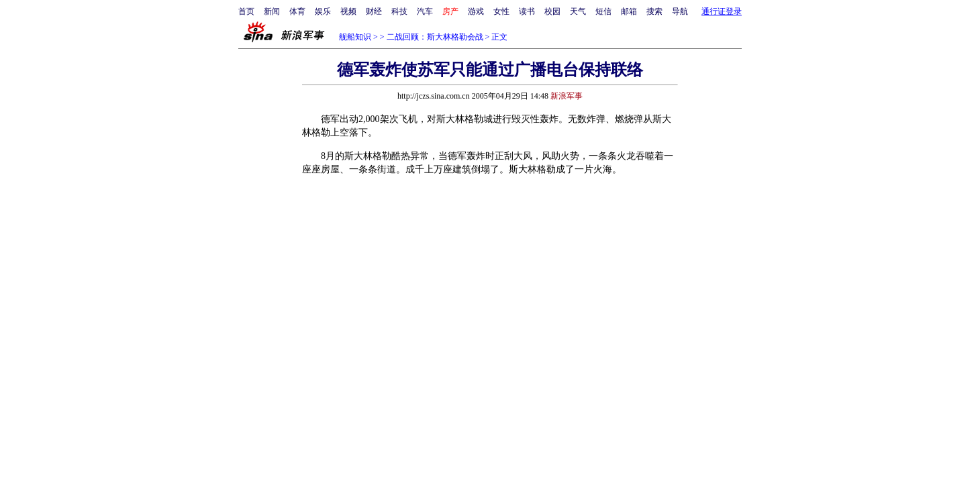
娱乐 (323, 11)
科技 (399, 11)
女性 (501, 11)
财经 (374, 11)
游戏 (476, 11)
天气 (578, 11)
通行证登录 (722, 11)
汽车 (425, 11)
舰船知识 (355, 37)
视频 (348, 11)
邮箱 (629, 11)
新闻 (272, 11)
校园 (552, 11)
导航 (680, 11)
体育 (297, 11)
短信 (603, 11)
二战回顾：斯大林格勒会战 (435, 37)
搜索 (654, 11)
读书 (527, 11)
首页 (246, 11)
